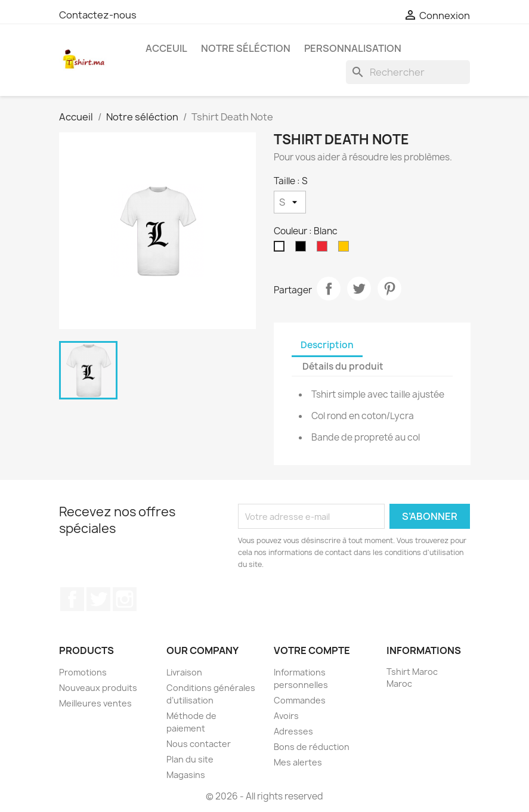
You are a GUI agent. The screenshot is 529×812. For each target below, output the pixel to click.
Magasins (186, 775)
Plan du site (190, 759)
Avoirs (286, 716)
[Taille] (290, 202)
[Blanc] (281, 249)
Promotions (83, 672)
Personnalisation (353, 48)
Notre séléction (246, 48)
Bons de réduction (312, 747)
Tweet (359, 289)
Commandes (300, 700)
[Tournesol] (346, 249)
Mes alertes (298, 762)
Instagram (125, 599)
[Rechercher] (408, 72)
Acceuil (166, 48)
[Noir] (303, 249)
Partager (329, 289)
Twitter (98, 599)
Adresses (293, 731)
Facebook (72, 599)
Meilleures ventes (95, 703)
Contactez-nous (98, 15)
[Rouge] (324, 249)
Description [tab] (327, 345)
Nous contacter (199, 744)
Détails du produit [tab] (343, 366)
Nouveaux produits (98, 688)
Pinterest (389, 289)
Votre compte (312, 650)
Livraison (184, 672)
